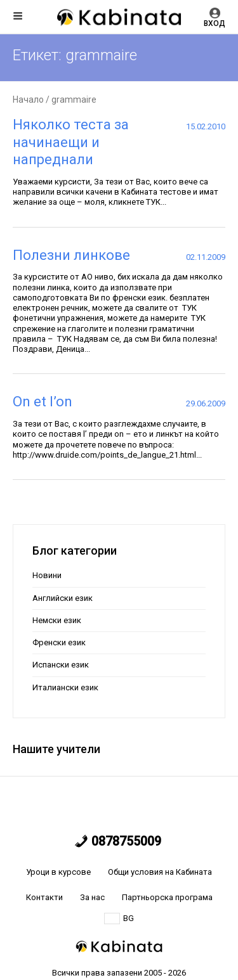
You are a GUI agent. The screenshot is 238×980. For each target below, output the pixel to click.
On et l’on (43, 402)
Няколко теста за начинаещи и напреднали (71, 142)
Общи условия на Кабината (160, 872)
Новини (47, 575)
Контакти (44, 897)
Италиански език (65, 687)
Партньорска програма (167, 897)
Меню (18, 16)
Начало (28, 100)
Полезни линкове (71, 255)
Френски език (59, 642)
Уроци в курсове (58, 872)
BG (119, 919)
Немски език (57, 620)
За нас (92, 897)
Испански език (61, 665)
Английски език (63, 598)
